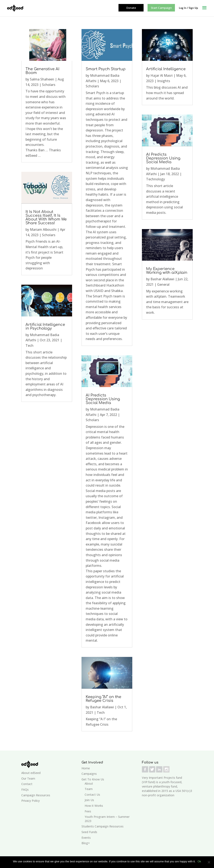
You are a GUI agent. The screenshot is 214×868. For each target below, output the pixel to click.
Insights (164, 81)
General (163, 284)
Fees (88, 811)
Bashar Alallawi (102, 707)
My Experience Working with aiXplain (167, 271)
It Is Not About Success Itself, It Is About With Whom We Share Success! (46, 217)
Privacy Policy (31, 801)
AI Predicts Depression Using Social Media (103, 399)
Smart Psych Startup (106, 69)
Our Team (28, 778)
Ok (199, 861)
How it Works (94, 806)
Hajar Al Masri (162, 75)
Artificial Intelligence (166, 69)
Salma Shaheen (42, 79)
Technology (155, 179)
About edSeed (31, 773)
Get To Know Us (93, 779)
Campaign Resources (36, 795)
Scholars (49, 85)
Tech (29, 345)
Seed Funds (89, 832)
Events (86, 838)
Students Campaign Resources (103, 826)
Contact (27, 784)
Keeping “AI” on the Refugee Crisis (103, 699)
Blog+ (86, 843)
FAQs (25, 790)
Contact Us (92, 795)
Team (89, 789)
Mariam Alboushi (43, 229)
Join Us (89, 800)
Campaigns (89, 774)
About (89, 783)
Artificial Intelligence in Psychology (45, 326)
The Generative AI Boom (42, 71)
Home (86, 768)
